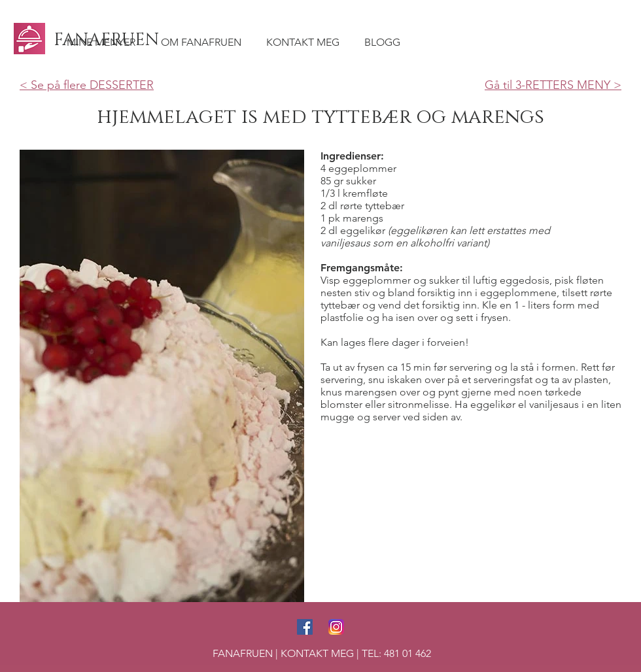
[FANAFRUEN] (108, 41)
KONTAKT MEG (317, 653)
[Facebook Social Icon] (305, 627)
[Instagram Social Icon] (336, 627)
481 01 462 (407, 653)
